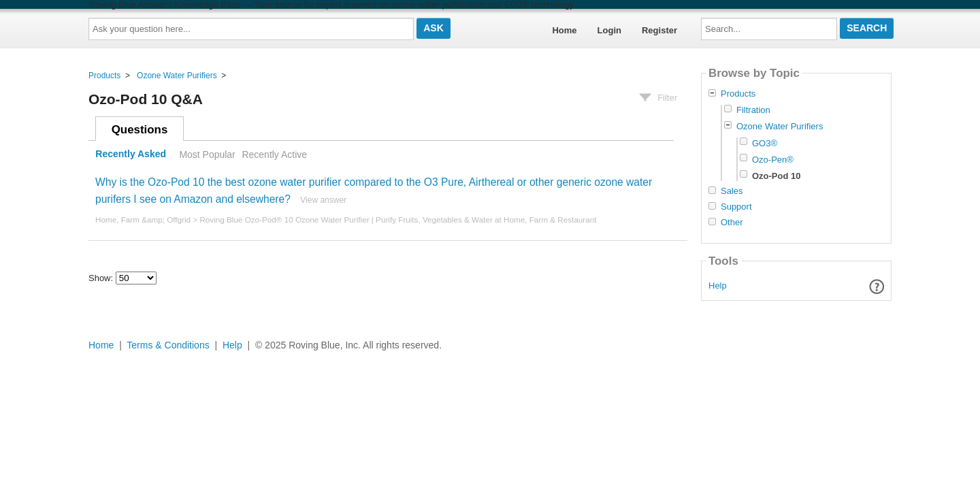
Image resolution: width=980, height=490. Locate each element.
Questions (140, 130)
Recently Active (274, 154)
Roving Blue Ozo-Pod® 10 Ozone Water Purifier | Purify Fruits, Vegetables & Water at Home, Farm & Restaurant (398, 219)
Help (718, 285)
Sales (732, 191)
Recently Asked (131, 154)
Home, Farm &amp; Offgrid (143, 219)
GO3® (765, 143)
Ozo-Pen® (773, 160)
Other (732, 223)
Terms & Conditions (168, 345)
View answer (323, 200)
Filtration (753, 110)
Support (736, 207)
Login (609, 30)
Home (564, 30)
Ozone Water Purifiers (177, 76)
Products (104, 76)
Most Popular (207, 154)
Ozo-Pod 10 (777, 176)
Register (659, 30)
